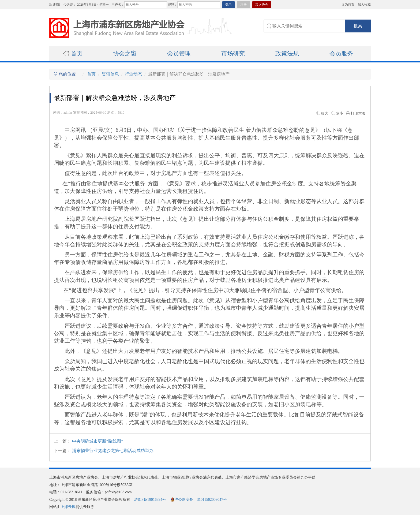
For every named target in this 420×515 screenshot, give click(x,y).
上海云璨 (68, 507)
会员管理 (179, 53)
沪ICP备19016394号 (150, 500)
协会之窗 (125, 53)
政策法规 (287, 53)
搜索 (358, 26)
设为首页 (348, 5)
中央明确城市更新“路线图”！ (100, 441)
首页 (73, 53)
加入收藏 (364, 5)
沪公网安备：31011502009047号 (199, 500)
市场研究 (233, 53)
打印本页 (355, 113)
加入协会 (262, 5)
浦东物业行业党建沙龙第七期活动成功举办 (113, 451)
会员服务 (341, 53)
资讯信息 (110, 74)
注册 (243, 5)
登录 (228, 5)
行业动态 (133, 74)
